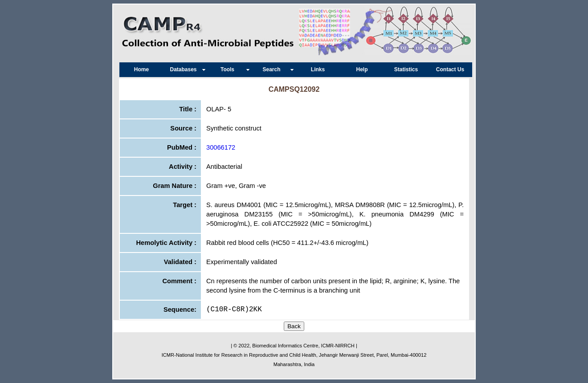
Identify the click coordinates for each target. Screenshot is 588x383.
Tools (230, 69)
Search (274, 69)
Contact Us (450, 69)
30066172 (221, 147)
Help (362, 69)
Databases (185, 69)
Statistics (406, 69)
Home (141, 69)
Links (318, 69)
